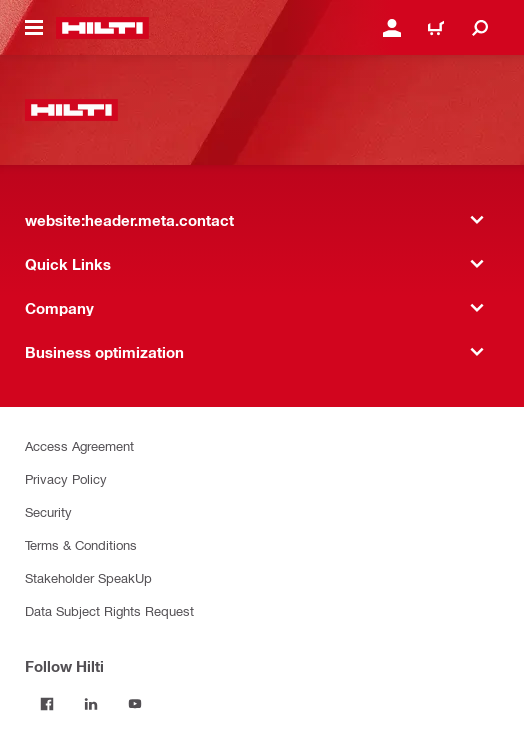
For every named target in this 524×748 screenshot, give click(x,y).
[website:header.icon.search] (480, 28)
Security (48, 511)
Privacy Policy (66, 478)
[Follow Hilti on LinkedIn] (91, 704)
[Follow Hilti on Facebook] (47, 704)
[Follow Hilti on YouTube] (135, 704)
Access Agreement (79, 445)
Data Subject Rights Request (109, 610)
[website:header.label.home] (102, 28)
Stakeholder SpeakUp (88, 577)
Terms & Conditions (81, 544)
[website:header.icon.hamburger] (34, 28)
